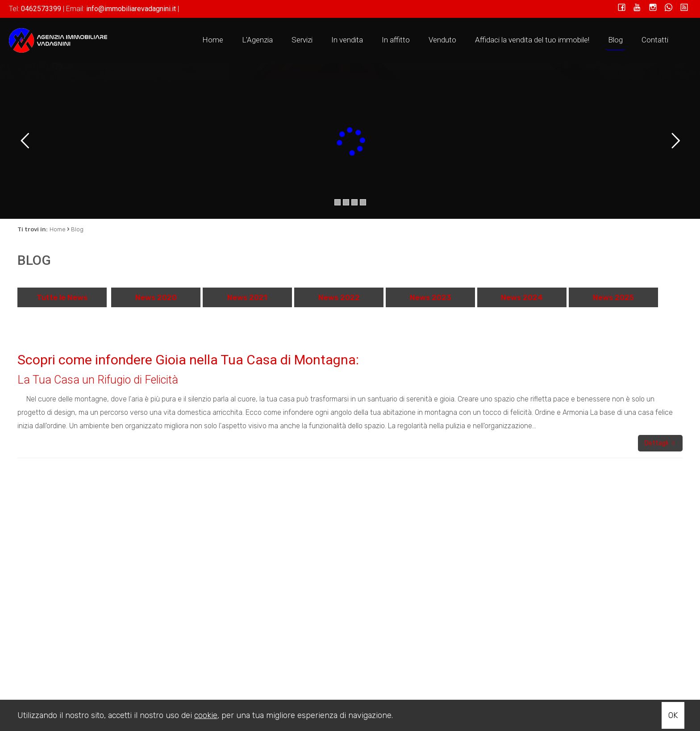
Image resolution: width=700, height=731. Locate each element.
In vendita (347, 40)
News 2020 (156, 297)
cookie (206, 715)
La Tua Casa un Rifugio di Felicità (98, 380)
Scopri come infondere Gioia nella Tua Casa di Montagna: (188, 360)
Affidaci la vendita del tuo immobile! (532, 40)
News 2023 (431, 297)
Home (213, 40)
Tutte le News (62, 297)
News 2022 (339, 297)
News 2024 (522, 297)
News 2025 (613, 297)
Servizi (302, 40)
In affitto (396, 40)
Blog (615, 40)
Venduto (442, 40)
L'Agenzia (257, 40)
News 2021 (247, 297)
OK (673, 715)
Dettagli (660, 443)
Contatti (655, 40)
